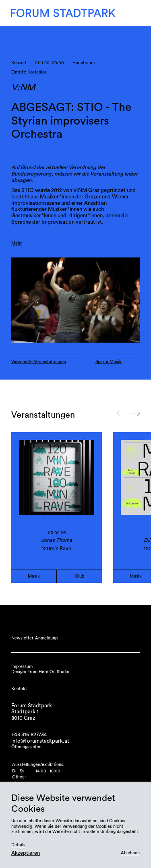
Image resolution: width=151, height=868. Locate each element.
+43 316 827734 (29, 735)
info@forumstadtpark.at (40, 741)
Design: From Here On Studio (40, 672)
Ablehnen (130, 853)
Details (18, 845)
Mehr (17, 243)
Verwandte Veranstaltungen (39, 362)
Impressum (22, 667)
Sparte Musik (109, 362)
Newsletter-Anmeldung (34, 638)
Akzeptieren (26, 853)
